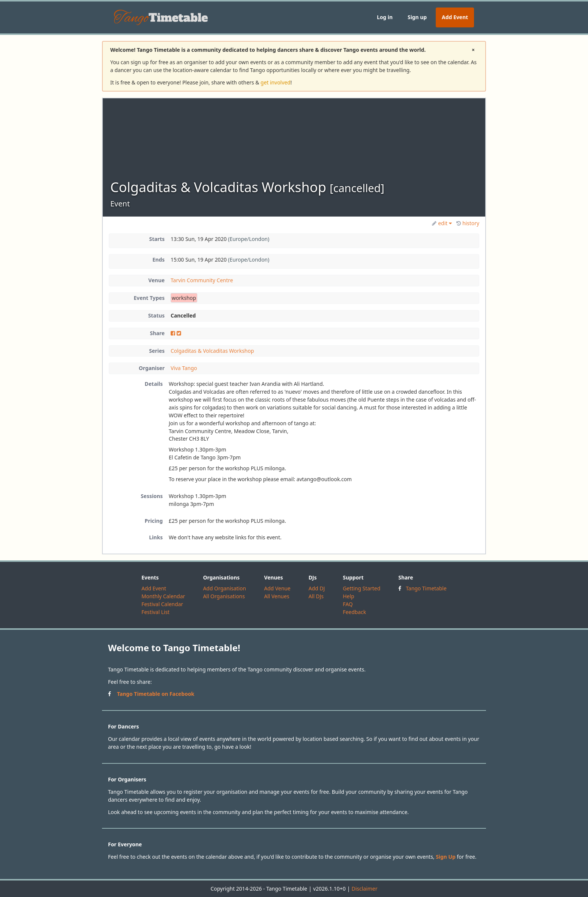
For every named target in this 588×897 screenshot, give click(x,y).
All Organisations (224, 596)
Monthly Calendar (163, 596)
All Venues (277, 596)
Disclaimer (364, 889)
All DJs (316, 596)
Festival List (155, 612)
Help (348, 596)
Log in (385, 17)
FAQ (348, 604)
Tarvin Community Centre (202, 280)
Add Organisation (224, 588)
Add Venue (277, 588)
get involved (276, 82)
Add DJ (317, 588)
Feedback (354, 612)
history (468, 223)
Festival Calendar (162, 604)
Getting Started (361, 588)
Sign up (417, 17)
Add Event (455, 17)
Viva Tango (184, 368)
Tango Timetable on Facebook (156, 694)
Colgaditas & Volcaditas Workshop (212, 351)
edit (442, 223)
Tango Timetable (426, 588)
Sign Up (446, 857)
